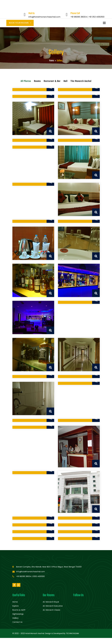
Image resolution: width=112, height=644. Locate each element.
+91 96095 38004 (79, 17)
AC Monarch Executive (53, 606)
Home (52, 61)
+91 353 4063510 (96, 17)
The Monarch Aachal (81, 81)
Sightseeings (18, 614)
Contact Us (17, 622)
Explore (16, 606)
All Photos (26, 81)
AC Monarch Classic (52, 610)
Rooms (37, 81)
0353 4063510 (39, 576)
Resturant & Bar (52, 81)
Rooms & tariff (19, 610)
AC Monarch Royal (51, 602)
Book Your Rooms (20, 23)
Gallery (15, 618)
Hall (65, 81)
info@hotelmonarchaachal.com (44, 17)
